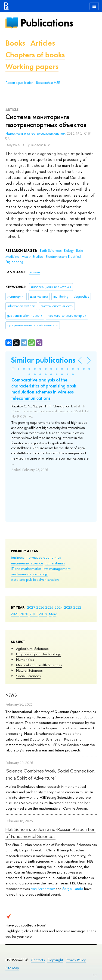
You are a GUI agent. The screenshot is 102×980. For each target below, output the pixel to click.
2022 (77, 607)
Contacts (38, 960)
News (11, 695)
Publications (47, 23)
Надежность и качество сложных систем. (36, 134)
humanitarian (55, 563)
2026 (40, 607)
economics (52, 557)
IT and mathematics (26, 569)
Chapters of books (35, 55)
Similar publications (43, 360)
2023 (68, 607)
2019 (34, 614)
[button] (13, 369)
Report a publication (20, 83)
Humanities (25, 659)
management (60, 569)
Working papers (32, 66)
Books (15, 43)
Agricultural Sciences (32, 649)
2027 (31, 607)
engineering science (27, 563)
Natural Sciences (29, 670)
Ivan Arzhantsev (43, 889)
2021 (15, 614)
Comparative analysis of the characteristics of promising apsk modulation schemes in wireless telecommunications (44, 389)
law (45, 569)
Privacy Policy (76, 960)
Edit (94, 975)
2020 (24, 614)
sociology (40, 574)
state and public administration (35, 579)
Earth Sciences (51, 251)
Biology (69, 251)
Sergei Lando (73, 889)
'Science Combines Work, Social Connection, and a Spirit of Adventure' (50, 774)
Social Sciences (28, 676)
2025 (49, 607)
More (53, 614)
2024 (59, 607)
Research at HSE (48, 83)
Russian (35, 272)
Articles (43, 43)
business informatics (26, 557)
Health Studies (33, 257)
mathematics (21, 574)
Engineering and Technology (38, 654)
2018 (43, 614)
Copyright (55, 960)
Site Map (12, 968)
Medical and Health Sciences (39, 665)
